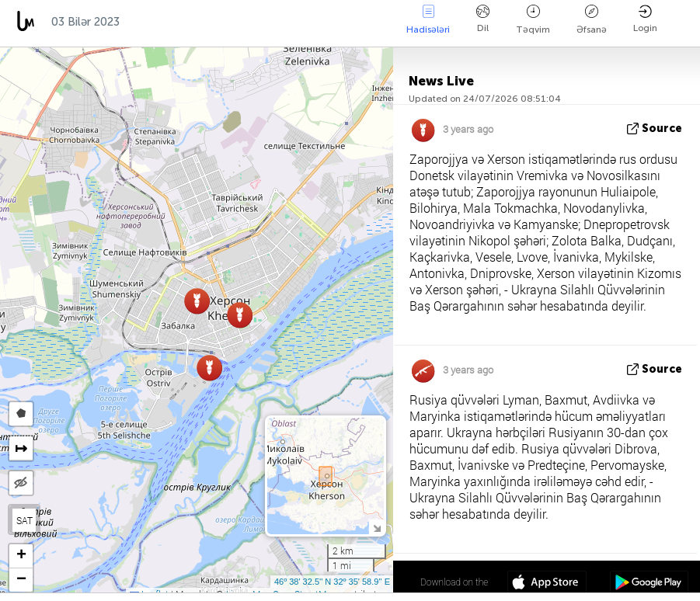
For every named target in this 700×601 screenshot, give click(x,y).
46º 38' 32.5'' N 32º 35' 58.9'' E (332, 582)
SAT (24, 520)
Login (645, 19)
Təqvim (533, 20)
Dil (483, 19)
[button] (240, 315)
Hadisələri (428, 20)
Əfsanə (592, 20)
